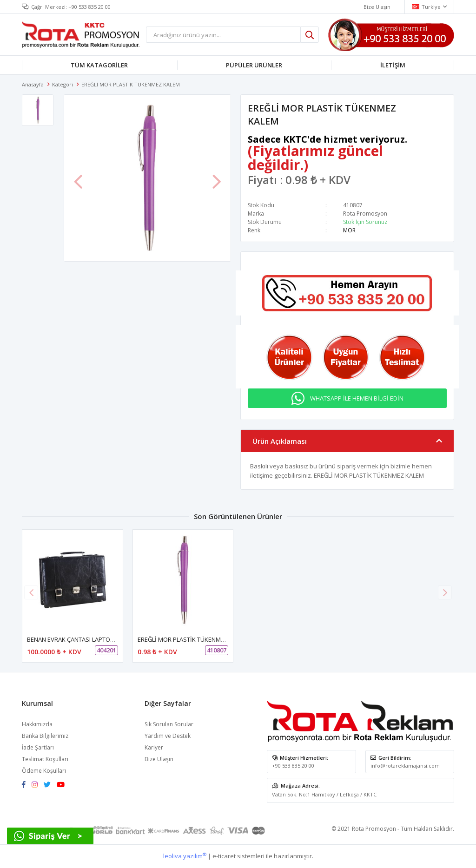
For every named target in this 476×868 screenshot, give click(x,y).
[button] (445, 592)
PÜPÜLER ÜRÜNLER (254, 65)
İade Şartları (38, 747)
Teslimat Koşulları (45, 759)
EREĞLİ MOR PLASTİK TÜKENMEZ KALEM (193, 639)
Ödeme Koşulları (44, 771)
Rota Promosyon (365, 214)
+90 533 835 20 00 (89, 7)
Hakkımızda (37, 724)
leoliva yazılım (185, 856)
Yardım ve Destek (168, 736)
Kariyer (154, 747)
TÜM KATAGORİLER (99, 65)
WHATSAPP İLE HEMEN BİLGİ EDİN (357, 398)
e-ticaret (224, 856)
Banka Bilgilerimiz (45, 736)
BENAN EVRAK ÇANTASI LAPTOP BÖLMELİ (83, 639)
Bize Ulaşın (159, 759)
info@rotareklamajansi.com (405, 766)
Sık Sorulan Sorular (169, 724)
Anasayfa (33, 84)
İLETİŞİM (393, 65)
